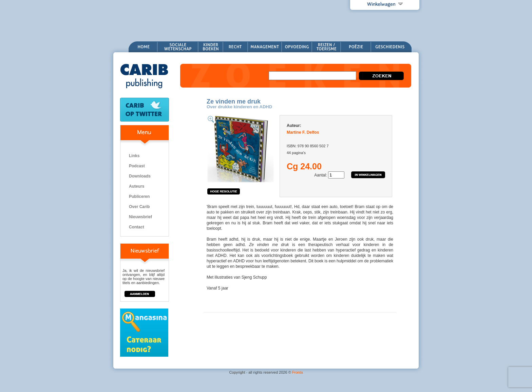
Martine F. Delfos (303, 132)
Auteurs (137, 186)
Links (134, 156)
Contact (137, 227)
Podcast (137, 166)
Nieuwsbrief (140, 217)
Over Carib (139, 207)
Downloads (140, 176)
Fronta (298, 372)
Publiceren (139, 197)
